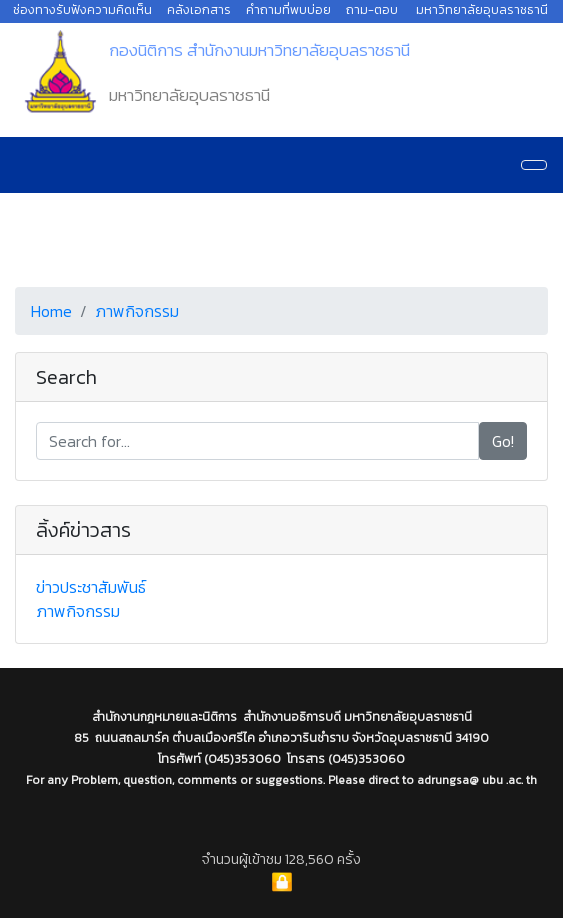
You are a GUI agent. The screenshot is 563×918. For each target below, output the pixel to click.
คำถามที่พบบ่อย (288, 9)
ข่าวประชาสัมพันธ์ (91, 587)
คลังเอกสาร (199, 9)
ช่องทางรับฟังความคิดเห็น (82, 9)
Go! (503, 441)
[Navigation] (534, 165)
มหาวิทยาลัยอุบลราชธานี (482, 9)
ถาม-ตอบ (372, 9)
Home (51, 311)
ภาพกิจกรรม (137, 311)
